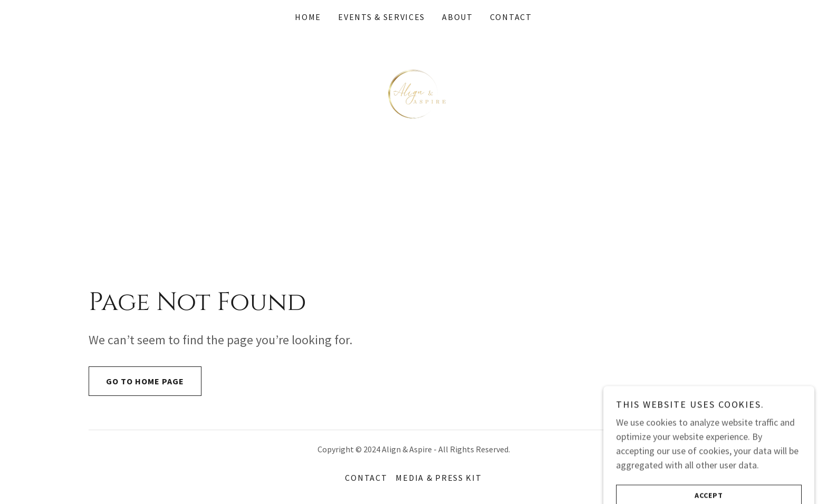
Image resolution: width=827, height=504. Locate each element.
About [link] (458, 17)
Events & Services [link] (382, 17)
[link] (413, 93)
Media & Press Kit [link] (439, 478)
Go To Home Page (136, 381)
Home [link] (308, 17)
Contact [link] (511, 17)
